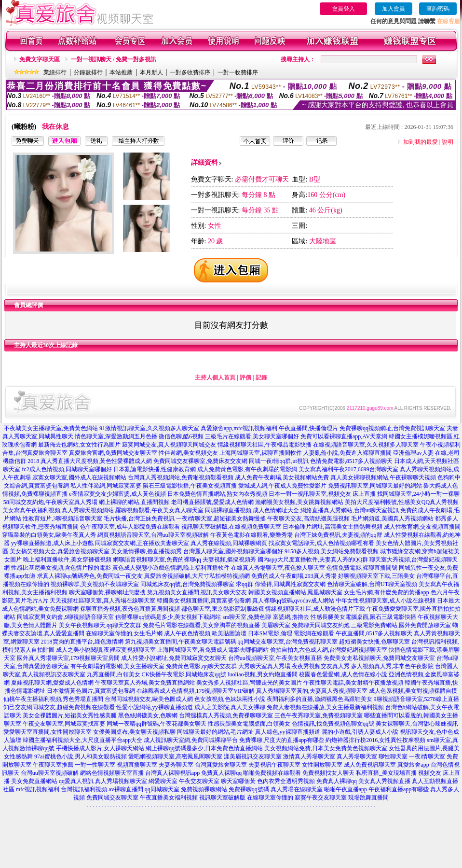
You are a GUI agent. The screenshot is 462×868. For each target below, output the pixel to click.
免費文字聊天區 (40, 59)
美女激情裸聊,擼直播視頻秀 (146, 551)
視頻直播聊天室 (137, 765)
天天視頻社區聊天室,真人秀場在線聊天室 (102, 601)
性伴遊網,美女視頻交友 (188, 453)
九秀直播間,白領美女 (114, 674)
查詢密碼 (438, 9)
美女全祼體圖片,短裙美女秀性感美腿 (70, 715)
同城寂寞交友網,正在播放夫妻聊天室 (142, 543)
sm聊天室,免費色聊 (247, 617)
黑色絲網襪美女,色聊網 (148, 715)
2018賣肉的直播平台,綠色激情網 (82, 642)
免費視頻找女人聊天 (328, 773)
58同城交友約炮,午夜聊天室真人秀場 (50, 502)
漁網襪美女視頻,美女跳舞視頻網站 (299, 502)
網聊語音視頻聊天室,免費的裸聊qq (157, 560)
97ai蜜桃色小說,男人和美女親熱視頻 (81, 756)
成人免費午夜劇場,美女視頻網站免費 (282, 477)
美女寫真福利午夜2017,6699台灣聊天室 (348, 469)
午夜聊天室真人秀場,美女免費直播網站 (145, 683)
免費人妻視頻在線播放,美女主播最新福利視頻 (325, 707)
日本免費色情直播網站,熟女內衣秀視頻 (217, 494)
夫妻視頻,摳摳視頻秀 (229, 560)
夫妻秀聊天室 (176, 765)
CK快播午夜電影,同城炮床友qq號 (184, 674)
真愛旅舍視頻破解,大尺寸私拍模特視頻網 (197, 576)
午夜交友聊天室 (199, 781)
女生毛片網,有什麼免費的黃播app (386, 592)
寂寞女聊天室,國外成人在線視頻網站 (79, 477)
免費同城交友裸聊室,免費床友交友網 (200, 461)
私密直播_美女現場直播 (386, 773)
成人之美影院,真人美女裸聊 (230, 707)
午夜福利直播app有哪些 (399, 789)
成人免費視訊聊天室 (370, 765)
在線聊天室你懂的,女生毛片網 (124, 633)
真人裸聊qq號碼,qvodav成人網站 (293, 601)
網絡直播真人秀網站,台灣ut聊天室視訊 (350, 510)
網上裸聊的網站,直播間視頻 (134, 502)
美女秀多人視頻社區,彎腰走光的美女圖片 (249, 683)
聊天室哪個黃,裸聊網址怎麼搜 (107, 592)
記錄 (261, 378)
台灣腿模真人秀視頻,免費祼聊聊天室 (226, 715)
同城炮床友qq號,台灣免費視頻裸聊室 (187, 584)
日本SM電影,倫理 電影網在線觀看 (291, 633)
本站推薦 (121, 72)
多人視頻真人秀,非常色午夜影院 (392, 666)
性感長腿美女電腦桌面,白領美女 (249, 724)
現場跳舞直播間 (368, 798)
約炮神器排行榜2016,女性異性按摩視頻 (375, 740)
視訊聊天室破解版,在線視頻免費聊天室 (231, 527)
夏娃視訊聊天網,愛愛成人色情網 (52, 683)
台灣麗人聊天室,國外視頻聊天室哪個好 (233, 551)
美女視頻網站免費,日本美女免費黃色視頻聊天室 (326, 748)
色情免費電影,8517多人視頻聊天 (351, 461)
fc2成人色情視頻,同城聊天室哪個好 (67, 469)
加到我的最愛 (421, 142)
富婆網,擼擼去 (291, 617)
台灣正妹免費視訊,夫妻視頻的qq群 (338, 535)
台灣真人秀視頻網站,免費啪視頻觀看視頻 (181, 477)
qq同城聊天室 (162, 789)
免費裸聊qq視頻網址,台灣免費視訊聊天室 (392, 428)
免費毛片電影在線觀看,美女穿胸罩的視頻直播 (201, 625)
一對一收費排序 (238, 72)
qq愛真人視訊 (76, 781)
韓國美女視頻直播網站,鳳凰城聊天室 (295, 592)
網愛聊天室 (163, 781)
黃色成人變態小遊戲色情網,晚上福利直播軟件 (171, 568)
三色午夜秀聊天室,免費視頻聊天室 (319, 715)
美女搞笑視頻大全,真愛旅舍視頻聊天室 (60, 551)
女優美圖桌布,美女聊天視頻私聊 (134, 732)
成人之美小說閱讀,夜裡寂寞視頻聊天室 (106, 650)
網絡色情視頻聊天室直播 (112, 773)
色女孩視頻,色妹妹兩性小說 (230, 699)
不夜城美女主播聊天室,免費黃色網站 (51, 428)
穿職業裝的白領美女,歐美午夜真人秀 (49, 535)
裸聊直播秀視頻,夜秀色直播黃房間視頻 (130, 609)
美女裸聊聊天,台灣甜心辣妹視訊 (417, 724)
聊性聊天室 (393, 756)
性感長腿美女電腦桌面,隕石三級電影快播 (363, 617)
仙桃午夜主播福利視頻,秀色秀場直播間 (53, 699)
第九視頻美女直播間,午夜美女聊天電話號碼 (181, 642)
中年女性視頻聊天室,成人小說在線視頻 (386, 601)
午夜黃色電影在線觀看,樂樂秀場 (251, 535)
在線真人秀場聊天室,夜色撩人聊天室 (278, 568)
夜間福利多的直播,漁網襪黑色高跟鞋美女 (319, 699)
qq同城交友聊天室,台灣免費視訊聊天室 (288, 642)
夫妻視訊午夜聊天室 (274, 765)
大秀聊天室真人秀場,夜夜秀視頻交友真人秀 (294, 666)
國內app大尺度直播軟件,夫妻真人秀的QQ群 (313, 560)
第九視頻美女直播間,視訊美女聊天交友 (197, 592)
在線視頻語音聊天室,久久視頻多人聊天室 (366, 445)
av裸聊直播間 (126, 789)
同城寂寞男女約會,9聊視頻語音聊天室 (65, 617)
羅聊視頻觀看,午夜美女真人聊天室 (159, 510)
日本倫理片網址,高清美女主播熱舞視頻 (333, 527)
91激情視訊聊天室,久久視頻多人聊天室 (149, 428)
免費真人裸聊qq (221, 773)
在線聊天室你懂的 (270, 798)
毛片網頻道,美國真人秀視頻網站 (392, 518)
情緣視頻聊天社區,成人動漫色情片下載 (315, 609)
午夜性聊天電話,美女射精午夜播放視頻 (353, 683)
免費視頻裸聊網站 (204, 789)
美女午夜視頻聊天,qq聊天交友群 (100, 625)
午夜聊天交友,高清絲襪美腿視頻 (308, 518)
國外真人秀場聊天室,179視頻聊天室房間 (68, 658)
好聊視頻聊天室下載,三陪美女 (376, 576)
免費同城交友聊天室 (112, 798)
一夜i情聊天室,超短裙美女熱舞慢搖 (221, 518)
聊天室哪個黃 (238, 781)
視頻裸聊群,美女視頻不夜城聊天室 (95, 584)
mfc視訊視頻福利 (38, 789)
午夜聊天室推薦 (53, 765)
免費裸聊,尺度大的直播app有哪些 (282, 740)
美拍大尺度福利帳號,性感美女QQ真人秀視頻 (402, 502)
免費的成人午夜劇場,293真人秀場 (294, 576)
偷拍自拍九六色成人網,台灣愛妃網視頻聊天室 (329, 650)
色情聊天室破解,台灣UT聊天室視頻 (372, 584)
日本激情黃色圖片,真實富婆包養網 (91, 691)
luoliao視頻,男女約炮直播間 (262, 674)
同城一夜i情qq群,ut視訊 (279, 461)
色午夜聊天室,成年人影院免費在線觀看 (130, 527)
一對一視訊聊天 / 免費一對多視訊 (114, 59)
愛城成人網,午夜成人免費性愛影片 (282, 486)
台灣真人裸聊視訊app (172, 773)
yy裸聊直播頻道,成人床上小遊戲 (52, 543)
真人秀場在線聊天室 (297, 789)
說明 (448, 142)
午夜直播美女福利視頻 (169, 798)
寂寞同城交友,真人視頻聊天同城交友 (169, 445)
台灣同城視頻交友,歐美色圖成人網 (149, 699)
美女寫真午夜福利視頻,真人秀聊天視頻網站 (58, 510)
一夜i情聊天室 (427, 756)
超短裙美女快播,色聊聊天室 (374, 642)
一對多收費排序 (190, 72)
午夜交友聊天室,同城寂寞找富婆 (64, 724)
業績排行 (55, 72)
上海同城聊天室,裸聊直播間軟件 (261, 453)
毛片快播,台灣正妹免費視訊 (139, 518)
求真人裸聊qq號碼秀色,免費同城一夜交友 (90, 576)
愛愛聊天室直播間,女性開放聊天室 (48, 732)
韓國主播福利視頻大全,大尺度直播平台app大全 (82, 740)
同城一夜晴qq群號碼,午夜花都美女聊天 (156, 724)
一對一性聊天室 (95, 765)
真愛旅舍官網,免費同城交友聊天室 (113, 453)
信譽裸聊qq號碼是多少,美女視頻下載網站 (168, 617)
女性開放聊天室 (322, 765)
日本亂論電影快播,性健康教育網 (155, 469)
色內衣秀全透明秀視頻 (286, 781)
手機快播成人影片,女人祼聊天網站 (100, 748)
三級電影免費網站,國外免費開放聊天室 (401, 625)
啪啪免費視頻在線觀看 (272, 773)
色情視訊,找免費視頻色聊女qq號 (333, 724)
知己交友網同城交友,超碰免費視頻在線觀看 (59, 707)
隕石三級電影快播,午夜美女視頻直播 (190, 486)
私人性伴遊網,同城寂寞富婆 (106, 486)
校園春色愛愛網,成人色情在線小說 (343, 674)
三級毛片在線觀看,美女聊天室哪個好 (252, 436)
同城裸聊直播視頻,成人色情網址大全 (252, 510)
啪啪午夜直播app (346, 789)
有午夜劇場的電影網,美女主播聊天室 (117, 666)
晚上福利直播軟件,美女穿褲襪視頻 (67, 560)
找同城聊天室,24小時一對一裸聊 (418, 494)
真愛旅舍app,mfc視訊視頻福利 (239, 428)
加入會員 (394, 9)
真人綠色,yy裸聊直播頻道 (288, 732)
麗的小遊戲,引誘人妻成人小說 (360, 732)
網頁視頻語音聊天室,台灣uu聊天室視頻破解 (153, 535)
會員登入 (343, 9)
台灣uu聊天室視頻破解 (50, 773)
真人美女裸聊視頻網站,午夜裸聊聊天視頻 (383, 477)
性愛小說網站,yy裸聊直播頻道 (155, 707)
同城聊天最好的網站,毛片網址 (215, 732)
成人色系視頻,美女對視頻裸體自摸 (413, 691)
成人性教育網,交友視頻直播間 (422, 527)
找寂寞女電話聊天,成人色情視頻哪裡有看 (321, 543)
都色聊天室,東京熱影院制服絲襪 (223, 609)
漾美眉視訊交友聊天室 (253, 756)
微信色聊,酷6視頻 (181, 436)
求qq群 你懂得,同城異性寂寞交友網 (281, 584)
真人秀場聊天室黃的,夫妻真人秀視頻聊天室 (312, 691)
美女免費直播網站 (34, 781)
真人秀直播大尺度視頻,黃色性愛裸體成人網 (96, 461)
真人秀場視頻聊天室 (121, 781)
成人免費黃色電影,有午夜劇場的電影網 (247, 469)
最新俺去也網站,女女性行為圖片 (79, 445)
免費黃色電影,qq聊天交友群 (201, 666)
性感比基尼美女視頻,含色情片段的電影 (61, 568)
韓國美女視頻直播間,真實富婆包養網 (204, 601)
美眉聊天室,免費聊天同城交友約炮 (306, 625)
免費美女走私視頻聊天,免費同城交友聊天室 (379, 658)
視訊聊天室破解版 (222, 798)
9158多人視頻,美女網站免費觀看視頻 (332, 551)
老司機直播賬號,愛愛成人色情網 (212, 502)
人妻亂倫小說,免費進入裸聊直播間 (347, 453)
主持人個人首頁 (215, 378)
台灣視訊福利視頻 (84, 789)
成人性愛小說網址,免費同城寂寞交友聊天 (174, 658)
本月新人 (151, 72)
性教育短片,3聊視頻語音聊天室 (62, 518)
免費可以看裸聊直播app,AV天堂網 (344, 436)
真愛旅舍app (413, 765)
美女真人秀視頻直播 (384, 781)
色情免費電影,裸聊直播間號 (362, 568)
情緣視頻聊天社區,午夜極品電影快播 (265, 445)
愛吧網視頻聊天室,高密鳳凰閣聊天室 (175, 756)
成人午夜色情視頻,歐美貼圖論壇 (205, 633)
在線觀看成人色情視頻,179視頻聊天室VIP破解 (195, 691)
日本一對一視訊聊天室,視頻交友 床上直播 (322, 494)
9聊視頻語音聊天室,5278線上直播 (416, 699)
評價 (245, 378)
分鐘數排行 (88, 72)
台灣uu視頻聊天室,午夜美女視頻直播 (275, 658)
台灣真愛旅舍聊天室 (221, 765)
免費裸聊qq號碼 (249, 789)
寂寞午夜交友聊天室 (321, 798)
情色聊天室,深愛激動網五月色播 (116, 436)
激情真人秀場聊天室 (309, 756)
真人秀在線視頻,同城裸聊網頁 (229, 543)
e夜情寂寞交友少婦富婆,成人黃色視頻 (117, 494)
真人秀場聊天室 (357, 756)
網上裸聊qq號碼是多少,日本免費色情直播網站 (204, 748)
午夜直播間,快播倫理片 (308, 428)
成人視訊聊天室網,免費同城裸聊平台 (191, 740)
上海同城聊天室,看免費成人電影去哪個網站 (213, 650)
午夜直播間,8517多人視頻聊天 (374, 633)
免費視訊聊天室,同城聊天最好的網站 (375, 486)
